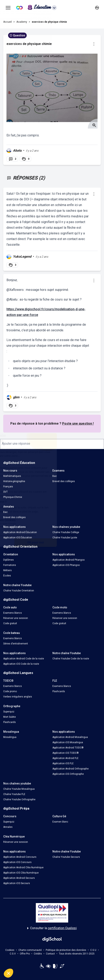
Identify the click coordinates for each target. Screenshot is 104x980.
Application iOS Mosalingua (68, 742)
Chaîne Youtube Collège (66, 532)
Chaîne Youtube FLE (14, 794)
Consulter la (52, 928)
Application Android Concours (20, 857)
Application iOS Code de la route (21, 664)
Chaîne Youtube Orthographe (19, 799)
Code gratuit (10, 623)
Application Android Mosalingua (70, 737)
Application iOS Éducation (18, 538)
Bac (55, 476)
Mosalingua (10, 737)
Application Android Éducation (20, 532)
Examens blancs (13, 613)
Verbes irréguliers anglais (18, 697)
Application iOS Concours (17, 862)
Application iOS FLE (63, 763)
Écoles (7, 576)
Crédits (38, 954)
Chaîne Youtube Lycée (65, 538)
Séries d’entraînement (16, 644)
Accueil (7, 22)
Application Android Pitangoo (68, 560)
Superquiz (9, 712)
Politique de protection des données (66, 950)
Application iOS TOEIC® (66, 753)
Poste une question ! (78, 424)
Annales (8, 827)
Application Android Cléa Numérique (23, 867)
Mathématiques (12, 476)
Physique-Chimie (13, 497)
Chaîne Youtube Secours (66, 857)
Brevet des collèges (64, 481)
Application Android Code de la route (24, 659)
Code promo (10, 691)
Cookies (10, 950)
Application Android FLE (65, 758)
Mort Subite (10, 717)
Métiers (7, 570)
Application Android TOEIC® (68, 748)
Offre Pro (25, 954)
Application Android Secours (19, 878)
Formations (10, 565)
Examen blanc (60, 822)
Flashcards (59, 691)
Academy (22, 22)
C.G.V (13, 954)
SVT (5, 492)
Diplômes (8, 560)
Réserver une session (16, 618)
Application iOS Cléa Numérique (21, 873)
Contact (50, 954)
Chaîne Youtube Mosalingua (19, 789)
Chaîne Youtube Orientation (19, 591)
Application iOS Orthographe (68, 774)
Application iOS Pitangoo (66, 565)
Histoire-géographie (14, 481)
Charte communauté (30, 950)
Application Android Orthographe (71, 769)
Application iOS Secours (17, 883)
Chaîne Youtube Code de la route (71, 659)
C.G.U (93, 950)
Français (8, 487)
